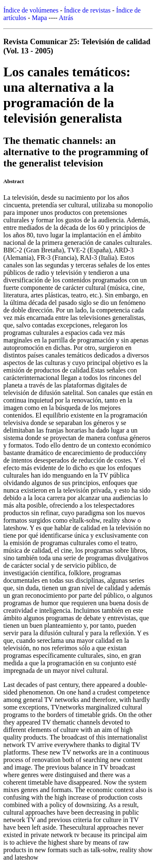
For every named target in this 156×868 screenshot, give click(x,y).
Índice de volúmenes (31, 10)
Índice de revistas (87, 10)
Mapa (39, 18)
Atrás (66, 18)
